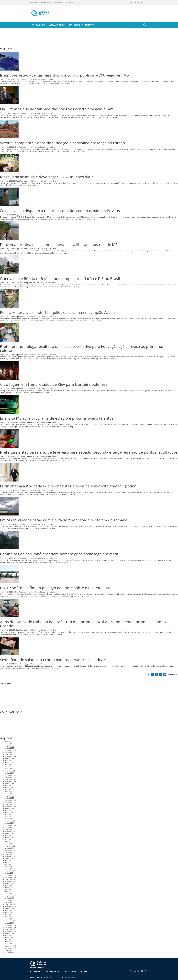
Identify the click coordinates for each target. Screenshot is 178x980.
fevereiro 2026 (10, 746)
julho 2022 (9, 836)
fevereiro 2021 (10, 871)
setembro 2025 (10, 756)
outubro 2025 (10, 754)
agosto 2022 (9, 833)
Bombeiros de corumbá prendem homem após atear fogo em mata (59, 554)
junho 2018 (9, 938)
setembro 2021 (10, 856)
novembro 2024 (11, 777)
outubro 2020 (10, 879)
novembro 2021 (11, 852)
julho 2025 (9, 761)
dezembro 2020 (11, 875)
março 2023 (9, 819)
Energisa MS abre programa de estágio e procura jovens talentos (57, 418)
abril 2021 (8, 867)
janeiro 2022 (9, 848)
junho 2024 (9, 788)
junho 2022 (9, 838)
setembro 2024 (10, 781)
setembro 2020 (10, 881)
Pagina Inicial (39, 25)
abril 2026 (8, 742)
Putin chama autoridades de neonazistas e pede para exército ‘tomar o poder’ (68, 486)
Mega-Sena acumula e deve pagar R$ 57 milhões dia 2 (47, 177)
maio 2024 (9, 790)
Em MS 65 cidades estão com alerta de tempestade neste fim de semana (64, 520)
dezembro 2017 (11, 946)
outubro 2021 (10, 854)
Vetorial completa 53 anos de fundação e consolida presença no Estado (62, 143)
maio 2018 (9, 940)
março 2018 (9, 944)
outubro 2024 (10, 779)
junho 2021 (9, 863)
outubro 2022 (10, 829)
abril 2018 (8, 942)
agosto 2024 (9, 783)
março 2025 (9, 769)
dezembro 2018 (11, 925)
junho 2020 (9, 888)
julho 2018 (9, 936)
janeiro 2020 (9, 898)
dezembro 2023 (11, 800)
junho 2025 (9, 763)
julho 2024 (9, 786)
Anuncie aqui (59, 2)
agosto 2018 (9, 933)
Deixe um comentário (47, 79)
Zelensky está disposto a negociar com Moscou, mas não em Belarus (60, 211)
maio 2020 (9, 890)
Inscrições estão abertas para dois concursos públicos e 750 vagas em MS (64, 75)
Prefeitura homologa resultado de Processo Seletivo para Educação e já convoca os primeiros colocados (82, 348)
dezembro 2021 (11, 850)
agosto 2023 (9, 808)
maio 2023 (9, 815)
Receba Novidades (46, 2)
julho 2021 (9, 860)
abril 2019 (8, 917)
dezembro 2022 (11, 825)
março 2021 (9, 869)
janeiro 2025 (9, 773)
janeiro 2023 (9, 823)
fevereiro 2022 (10, 846)
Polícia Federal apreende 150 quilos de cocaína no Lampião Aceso (57, 312)
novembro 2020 (11, 877)
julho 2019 (9, 910)
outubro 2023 (10, 804)
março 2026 (9, 744)
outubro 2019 (10, 904)
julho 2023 (9, 811)
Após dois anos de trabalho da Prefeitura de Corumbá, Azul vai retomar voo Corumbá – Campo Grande (83, 624)
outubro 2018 (10, 929)
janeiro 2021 (9, 873)
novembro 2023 (11, 802)
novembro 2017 (11, 948)
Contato (70, 2)
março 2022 (9, 844)
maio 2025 (9, 765)
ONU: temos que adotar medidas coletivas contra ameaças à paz (56, 109)
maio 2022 (9, 840)
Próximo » (172, 675)
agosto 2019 (9, 908)
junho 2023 (9, 813)
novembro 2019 (11, 902)
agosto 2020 (9, 883)
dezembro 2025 (11, 750)
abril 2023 (8, 817)
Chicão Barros (35, 79)
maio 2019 (9, 915)
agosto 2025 (9, 758)
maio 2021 (9, 865)
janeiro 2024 (9, 798)
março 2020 (9, 894)
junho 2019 (9, 913)
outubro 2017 (10, 950)
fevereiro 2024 (10, 796)
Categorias (74, 25)
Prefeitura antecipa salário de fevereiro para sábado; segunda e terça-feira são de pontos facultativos (89, 452)
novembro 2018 (11, 927)
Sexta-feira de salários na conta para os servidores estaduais (53, 660)
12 (165, 675)
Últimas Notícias (57, 25)
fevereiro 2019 (10, 921)
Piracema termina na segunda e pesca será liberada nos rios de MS (59, 245)
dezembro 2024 (11, 775)
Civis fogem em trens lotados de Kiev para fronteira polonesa (54, 384)
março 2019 (9, 919)
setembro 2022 (10, 831)
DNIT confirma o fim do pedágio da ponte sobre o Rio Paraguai (55, 588)
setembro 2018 (10, 931)
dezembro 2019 (11, 900)
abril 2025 (8, 767)
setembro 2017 (10, 952)
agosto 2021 (9, 859)
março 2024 (9, 794)
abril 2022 (8, 842)
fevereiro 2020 (10, 896)
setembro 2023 (10, 806)
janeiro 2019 (9, 923)
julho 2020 (9, 886)
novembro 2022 (11, 827)
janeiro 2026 (9, 748)
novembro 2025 (11, 752)
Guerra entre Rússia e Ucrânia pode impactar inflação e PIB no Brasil (60, 279)
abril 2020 (8, 892)
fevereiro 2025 (10, 771)
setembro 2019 (10, 906)
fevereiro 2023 (10, 821)
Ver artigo (65, 83)
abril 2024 (8, 792)
